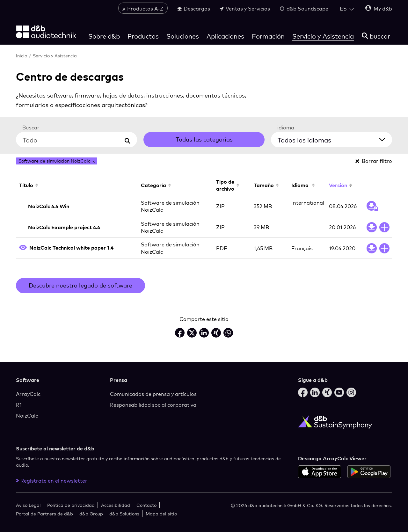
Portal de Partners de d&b (44, 514)
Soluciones (183, 36)
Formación (268, 36)
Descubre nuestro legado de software (80, 285)
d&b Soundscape (304, 9)
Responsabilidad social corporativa (153, 405)
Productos (143, 36)
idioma (286, 128)
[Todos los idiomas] (335, 139)
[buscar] (376, 36)
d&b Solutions (124, 514)
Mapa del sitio (161, 514)
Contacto (146, 505)
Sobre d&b (104, 36)
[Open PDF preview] (23, 248)
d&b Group (91, 514)
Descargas (194, 9)
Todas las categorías (204, 139)
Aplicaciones (225, 36)
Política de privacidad (71, 505)
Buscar (31, 128)
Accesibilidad (116, 505)
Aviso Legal (28, 505)
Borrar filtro (374, 161)
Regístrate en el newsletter (52, 481)
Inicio (22, 56)
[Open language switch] (347, 9)
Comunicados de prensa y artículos (153, 394)
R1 (19, 405)
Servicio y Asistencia (323, 36)
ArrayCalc (28, 394)
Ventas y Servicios (245, 9)
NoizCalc (27, 416)
